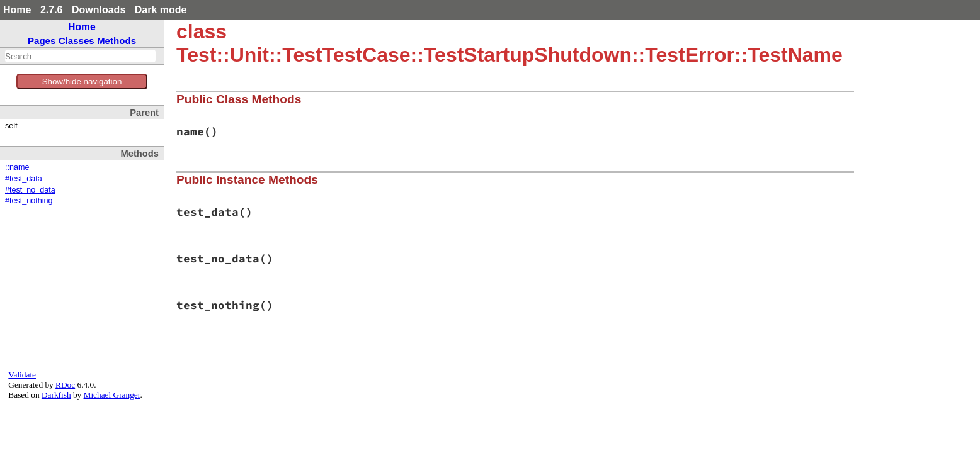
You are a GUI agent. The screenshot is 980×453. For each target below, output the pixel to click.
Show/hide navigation (82, 81)
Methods (117, 41)
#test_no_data (30, 190)
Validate (22, 375)
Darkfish (56, 395)
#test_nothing (29, 201)
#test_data (24, 179)
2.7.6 (52, 10)
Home (17, 10)
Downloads (99, 10)
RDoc (65, 385)
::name (17, 167)
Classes (77, 41)
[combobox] (80, 56)
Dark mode (161, 10)
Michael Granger (112, 395)
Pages (42, 41)
